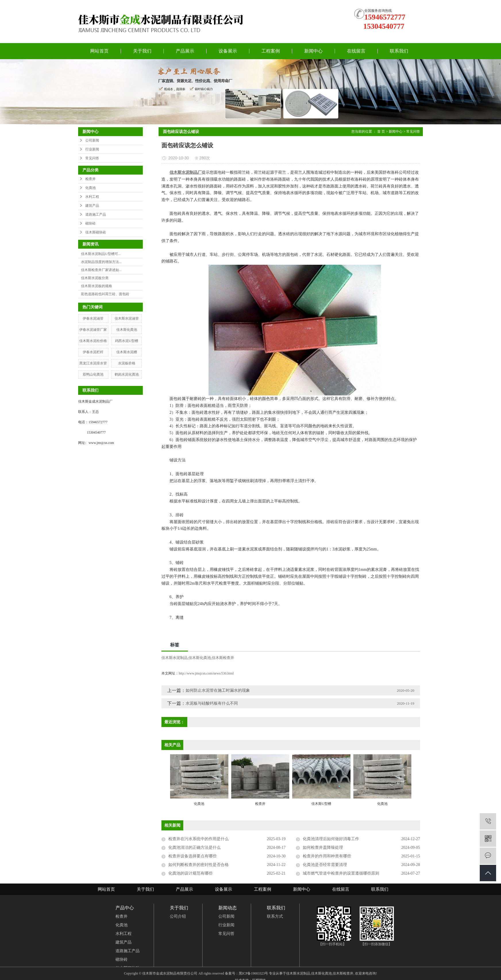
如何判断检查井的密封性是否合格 (199, 865)
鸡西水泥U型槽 (127, 341)
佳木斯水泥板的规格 (97, 286)
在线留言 (356, 51)
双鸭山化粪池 (93, 374)
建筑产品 (92, 206)
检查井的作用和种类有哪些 (327, 856)
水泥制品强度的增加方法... (101, 262)
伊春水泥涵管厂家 (93, 330)
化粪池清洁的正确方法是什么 (194, 847)
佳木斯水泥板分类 (95, 278)
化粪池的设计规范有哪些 (190, 873)
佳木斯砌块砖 (96, 232)
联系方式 (275, 916)
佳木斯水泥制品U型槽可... (101, 254)
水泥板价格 (127, 363)
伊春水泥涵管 (93, 318)
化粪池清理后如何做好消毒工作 (331, 839)
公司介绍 (178, 916)
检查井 (90, 179)
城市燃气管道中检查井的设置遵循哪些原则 (341, 873)
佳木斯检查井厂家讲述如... (101, 270)
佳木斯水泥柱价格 (93, 341)
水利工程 (92, 197)
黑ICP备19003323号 (254, 973)
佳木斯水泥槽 (127, 352)
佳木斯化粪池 (127, 330)
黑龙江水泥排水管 (93, 363)
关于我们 (142, 51)
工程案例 (271, 51)
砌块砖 (90, 223)
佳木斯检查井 (223, 658)
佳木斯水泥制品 (175, 658)
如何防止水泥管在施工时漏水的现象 (218, 690)
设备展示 (228, 51)
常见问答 (92, 158)
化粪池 (90, 188)
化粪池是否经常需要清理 (325, 865)
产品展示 (185, 51)
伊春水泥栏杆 (93, 352)
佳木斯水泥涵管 (127, 318)
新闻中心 (313, 51)
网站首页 (99, 51)
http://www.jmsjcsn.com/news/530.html (206, 673)
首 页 (381, 132)
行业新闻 (92, 149)
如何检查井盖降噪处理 (323, 847)
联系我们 (399, 51)
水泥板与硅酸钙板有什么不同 (212, 703)
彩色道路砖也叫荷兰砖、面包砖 (105, 294)
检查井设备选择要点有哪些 (192, 856)
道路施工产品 (96, 214)
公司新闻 (92, 140)
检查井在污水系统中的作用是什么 (199, 839)
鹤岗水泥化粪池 (127, 374)
